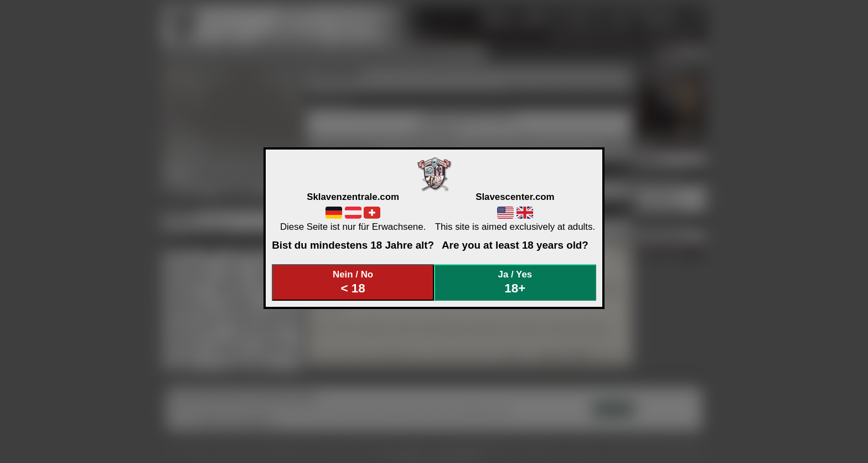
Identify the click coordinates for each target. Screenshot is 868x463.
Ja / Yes (515, 282)
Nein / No (353, 282)
